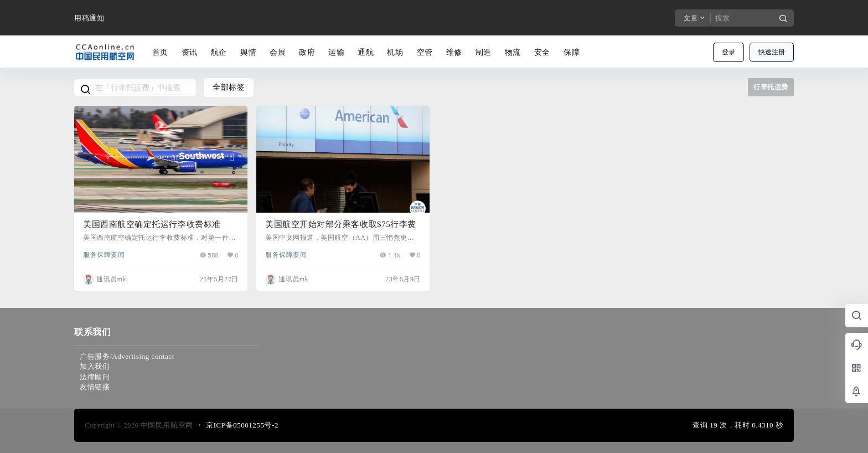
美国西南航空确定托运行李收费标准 (152, 224)
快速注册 (772, 52)
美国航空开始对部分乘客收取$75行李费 (341, 224)
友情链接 (95, 387)
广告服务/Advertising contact (127, 356)
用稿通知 (89, 18)
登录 (728, 52)
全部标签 (229, 87)
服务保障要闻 (104, 254)
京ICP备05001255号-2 (242, 425)
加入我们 (95, 366)
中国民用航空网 (166, 425)
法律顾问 (95, 377)
